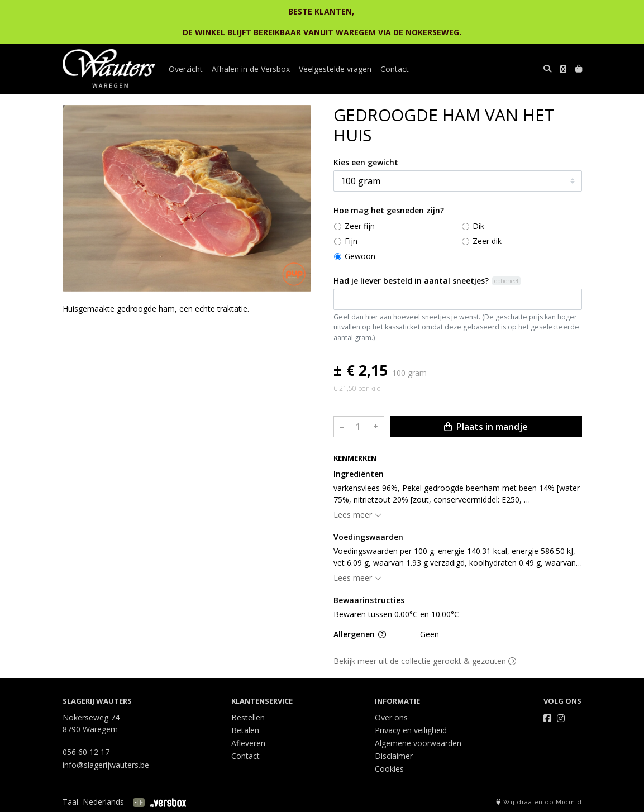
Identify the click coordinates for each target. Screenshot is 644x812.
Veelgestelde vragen (335, 69)
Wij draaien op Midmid (539, 802)
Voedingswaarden (368, 537)
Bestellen (248, 717)
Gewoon (360, 256)
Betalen (245, 730)
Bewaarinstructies (369, 600)
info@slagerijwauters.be (106, 765)
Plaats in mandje (486, 427)
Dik (478, 226)
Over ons (391, 717)
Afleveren (248, 743)
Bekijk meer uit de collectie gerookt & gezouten (425, 661)
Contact (395, 69)
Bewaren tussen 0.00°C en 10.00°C (396, 614)
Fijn (351, 241)
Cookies (389, 769)
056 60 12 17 (86, 752)
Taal (70, 802)
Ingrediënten (359, 474)
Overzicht (186, 69)
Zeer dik (487, 241)
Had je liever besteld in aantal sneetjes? (411, 281)
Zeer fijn (360, 226)
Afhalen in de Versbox (251, 69)
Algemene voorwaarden (418, 743)
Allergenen (360, 634)
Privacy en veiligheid (411, 730)
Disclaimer (394, 756)
